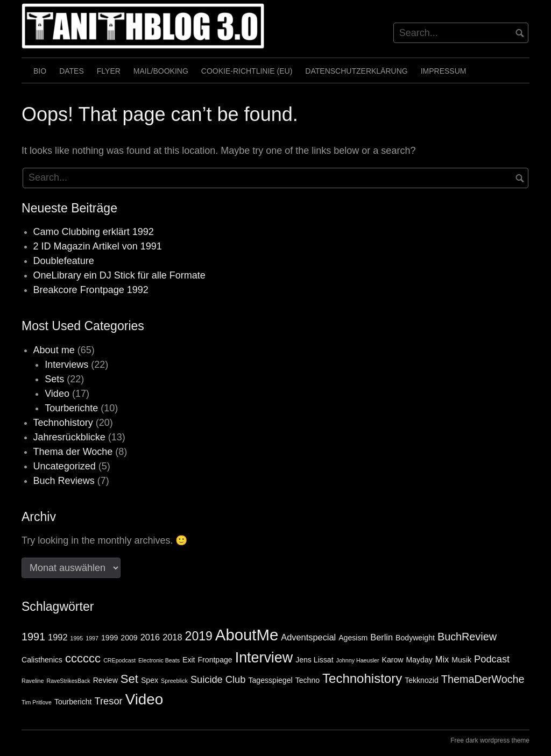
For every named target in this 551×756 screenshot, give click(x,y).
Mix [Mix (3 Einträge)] (442, 659)
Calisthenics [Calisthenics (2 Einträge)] (42, 660)
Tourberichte (71, 408)
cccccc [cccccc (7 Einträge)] (83, 658)
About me (54, 350)
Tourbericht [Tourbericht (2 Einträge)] (73, 702)
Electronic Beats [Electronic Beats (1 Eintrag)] (159, 660)
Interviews (66, 365)
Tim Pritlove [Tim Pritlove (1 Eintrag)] (37, 702)
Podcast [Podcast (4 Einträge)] (492, 659)
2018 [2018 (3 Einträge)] (172, 637)
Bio (40, 71)
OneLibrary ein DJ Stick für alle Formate (119, 275)
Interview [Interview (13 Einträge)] (264, 658)
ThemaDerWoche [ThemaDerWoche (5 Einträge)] (483, 679)
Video (57, 394)
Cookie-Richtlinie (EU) (247, 71)
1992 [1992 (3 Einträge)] (58, 637)
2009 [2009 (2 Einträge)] (129, 638)
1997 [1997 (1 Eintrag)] (92, 638)
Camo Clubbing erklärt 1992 (94, 232)
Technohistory (63, 423)
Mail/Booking (161, 71)
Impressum (444, 71)
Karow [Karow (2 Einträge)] (393, 660)
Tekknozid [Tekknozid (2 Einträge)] (422, 680)
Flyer (109, 71)
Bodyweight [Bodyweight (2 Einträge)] (415, 638)
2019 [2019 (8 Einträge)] (199, 636)
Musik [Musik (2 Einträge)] (461, 660)
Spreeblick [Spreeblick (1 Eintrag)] (174, 681)
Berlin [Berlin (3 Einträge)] (382, 637)
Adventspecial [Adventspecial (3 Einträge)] (308, 637)
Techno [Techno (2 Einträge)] (308, 680)
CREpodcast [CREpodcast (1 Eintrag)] (119, 660)
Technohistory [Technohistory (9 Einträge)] (362, 678)
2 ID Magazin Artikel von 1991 (98, 246)
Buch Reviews (64, 481)
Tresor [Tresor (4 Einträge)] (109, 701)
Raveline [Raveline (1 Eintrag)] (33, 681)
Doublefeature (64, 261)
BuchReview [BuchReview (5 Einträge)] (467, 637)
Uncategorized (65, 466)
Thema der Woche (73, 452)
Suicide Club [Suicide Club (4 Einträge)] (218, 679)
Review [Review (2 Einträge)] (105, 680)
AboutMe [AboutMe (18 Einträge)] (247, 635)
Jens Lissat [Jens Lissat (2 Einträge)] (314, 660)
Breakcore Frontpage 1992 (91, 290)
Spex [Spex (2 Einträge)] (150, 680)
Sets (54, 379)
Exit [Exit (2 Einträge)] (189, 660)
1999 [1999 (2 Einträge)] (110, 638)
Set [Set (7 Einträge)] (129, 679)
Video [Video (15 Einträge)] (144, 699)
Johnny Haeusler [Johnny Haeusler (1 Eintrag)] (358, 660)
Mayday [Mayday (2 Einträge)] (419, 660)
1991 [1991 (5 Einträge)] (33, 637)
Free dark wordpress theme (490, 740)
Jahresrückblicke (69, 437)
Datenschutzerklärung (356, 71)
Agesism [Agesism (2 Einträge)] (353, 638)
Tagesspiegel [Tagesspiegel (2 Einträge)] (270, 680)
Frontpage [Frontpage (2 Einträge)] (215, 660)
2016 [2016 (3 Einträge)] (150, 637)
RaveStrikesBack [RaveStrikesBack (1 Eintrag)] (68, 681)
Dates (72, 71)
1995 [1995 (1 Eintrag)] (77, 638)
